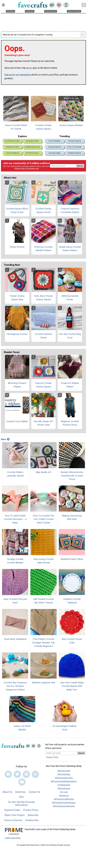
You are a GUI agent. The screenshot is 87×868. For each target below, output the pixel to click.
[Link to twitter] (17, 774)
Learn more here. (13, 838)
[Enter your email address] (61, 753)
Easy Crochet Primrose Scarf (15, 601)
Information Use (32, 169)
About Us (7, 792)
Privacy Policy (20, 169)
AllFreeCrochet (64, 771)
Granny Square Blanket (71, 125)
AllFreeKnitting (64, 774)
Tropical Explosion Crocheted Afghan (70, 210)
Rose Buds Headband (15, 639)
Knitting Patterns (75, 153)
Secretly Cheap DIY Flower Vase (43, 423)
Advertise (20, 792)
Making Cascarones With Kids (72, 517)
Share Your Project (15, 815)
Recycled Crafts (32, 141)
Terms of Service (13, 820)
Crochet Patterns (12, 153)
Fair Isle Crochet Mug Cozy (70, 336)
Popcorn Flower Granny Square (43, 385)
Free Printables (55, 141)
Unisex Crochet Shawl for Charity (16, 127)
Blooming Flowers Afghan (17, 385)
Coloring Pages (55, 153)
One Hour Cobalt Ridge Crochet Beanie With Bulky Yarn (72, 686)
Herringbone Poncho (17, 334)
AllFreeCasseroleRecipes (64, 806)
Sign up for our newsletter (17, 75)
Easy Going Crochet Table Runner (43, 561)
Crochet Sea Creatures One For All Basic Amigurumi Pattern (15, 686)
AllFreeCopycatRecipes (64, 799)
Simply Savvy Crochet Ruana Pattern (70, 249)
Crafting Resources (32, 147)
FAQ (21, 797)
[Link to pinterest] (26, 774)
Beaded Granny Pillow (72, 559)
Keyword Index (12, 810)
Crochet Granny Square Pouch (43, 210)
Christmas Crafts (12, 147)
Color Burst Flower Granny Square (43, 298)
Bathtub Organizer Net (43, 683)
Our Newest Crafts (12, 141)
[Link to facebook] (8, 774)
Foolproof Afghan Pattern (70, 385)
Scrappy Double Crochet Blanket (15, 561)
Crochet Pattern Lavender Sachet (15, 474)
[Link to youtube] (22, 782)
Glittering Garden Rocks (70, 298)
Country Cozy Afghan (17, 421)
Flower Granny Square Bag (17, 298)
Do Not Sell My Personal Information (21, 804)
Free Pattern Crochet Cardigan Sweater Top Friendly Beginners (43, 643)
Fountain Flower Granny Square (43, 127)
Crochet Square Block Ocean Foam (17, 210)
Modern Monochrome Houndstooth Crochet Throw (72, 476)
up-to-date (32, 68)
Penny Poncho (17, 247)
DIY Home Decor (32, 153)
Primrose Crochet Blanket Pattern (43, 249)
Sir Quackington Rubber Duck (65, 728)
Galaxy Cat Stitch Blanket (22, 728)
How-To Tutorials (75, 147)
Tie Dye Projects (75, 141)
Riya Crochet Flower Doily (72, 641)
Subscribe (33, 815)
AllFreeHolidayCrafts (64, 778)
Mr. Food (64, 792)
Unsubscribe (32, 820)
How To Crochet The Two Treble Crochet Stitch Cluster (43, 519)
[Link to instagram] (35, 774)
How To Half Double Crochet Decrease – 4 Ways (15, 519)
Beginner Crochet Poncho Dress (70, 423)
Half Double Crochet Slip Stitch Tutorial (43, 601)
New (5, 439)
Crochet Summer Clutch (43, 336)
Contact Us (34, 792)
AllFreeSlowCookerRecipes (64, 803)
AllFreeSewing (64, 788)
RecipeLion (64, 796)
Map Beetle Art (43, 472)
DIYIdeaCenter (64, 785)
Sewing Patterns (55, 147)
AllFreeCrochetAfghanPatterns (64, 781)
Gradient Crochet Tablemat (72, 601)
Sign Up (80, 166)
